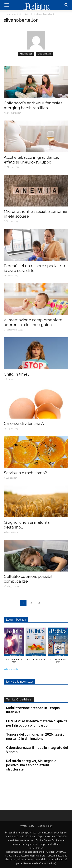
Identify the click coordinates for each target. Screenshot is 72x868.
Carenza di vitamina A (24, 423)
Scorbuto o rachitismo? (25, 473)
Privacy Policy (27, 826)
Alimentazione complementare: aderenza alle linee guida (34, 322)
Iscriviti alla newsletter (20, 682)
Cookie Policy (45, 826)
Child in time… (17, 374)
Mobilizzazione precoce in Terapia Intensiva (33, 710)
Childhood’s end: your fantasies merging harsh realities (33, 105)
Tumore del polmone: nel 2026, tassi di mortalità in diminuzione (36, 736)
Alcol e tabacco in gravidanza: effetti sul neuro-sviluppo (31, 160)
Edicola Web (11, 669)
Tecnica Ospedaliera (19, 700)
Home (7, 14)
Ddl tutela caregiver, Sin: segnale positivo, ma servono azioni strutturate (31, 765)
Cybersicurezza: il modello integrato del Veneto (37, 750)
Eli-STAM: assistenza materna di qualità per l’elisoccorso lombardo (37, 723)
